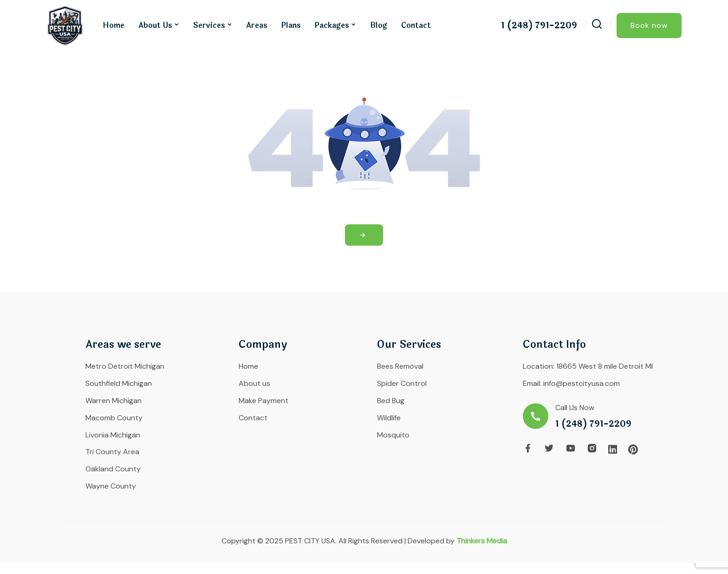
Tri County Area (112, 452)
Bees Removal (400, 366)
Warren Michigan (114, 401)
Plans (291, 25)
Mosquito (393, 435)
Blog (379, 25)
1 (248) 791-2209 (539, 26)
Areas (257, 25)
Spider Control (402, 383)
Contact (416, 25)
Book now (649, 25)
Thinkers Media (482, 541)
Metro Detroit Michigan (125, 366)
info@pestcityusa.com (582, 383)
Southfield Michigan (119, 383)
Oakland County (113, 469)
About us (155, 25)
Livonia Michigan (113, 435)
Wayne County (111, 486)
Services (209, 25)
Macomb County (114, 418)
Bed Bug (391, 401)
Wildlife (389, 418)
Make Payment (263, 401)
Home (114, 25)
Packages (332, 25)
